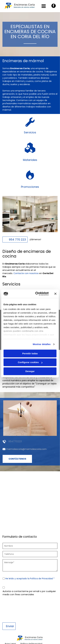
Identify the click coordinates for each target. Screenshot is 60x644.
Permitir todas (30, 342)
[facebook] (54, 6)
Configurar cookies (30, 351)
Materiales (30, 160)
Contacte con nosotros (26, 273)
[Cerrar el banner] (55, 282)
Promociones (30, 187)
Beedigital (53, 640)
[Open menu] (44, 6)
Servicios (30, 132)
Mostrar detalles (42, 333)
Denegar (30, 360)
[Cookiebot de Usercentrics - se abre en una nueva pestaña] (36, 282)
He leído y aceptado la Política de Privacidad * (30, 579)
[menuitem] (10, 621)
